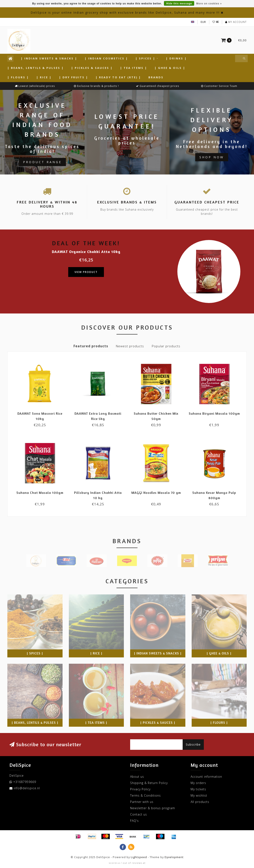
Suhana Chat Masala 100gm (40, 493)
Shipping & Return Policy (149, 783)
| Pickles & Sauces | (92, 68)
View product (86, 272)
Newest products (130, 346)
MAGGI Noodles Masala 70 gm (156, 493)
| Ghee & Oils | (170, 68)
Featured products (91, 346)
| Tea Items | (134, 68)
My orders (198, 783)
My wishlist (199, 795)
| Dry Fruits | (74, 77)
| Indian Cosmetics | (106, 58)
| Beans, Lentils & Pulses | (36, 68)
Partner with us (142, 802)
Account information (206, 777)
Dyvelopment (174, 857)
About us (137, 777)
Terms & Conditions (145, 795)
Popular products (166, 346)
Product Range (42, 162)
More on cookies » (209, 4)
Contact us (139, 814)
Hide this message (179, 4)
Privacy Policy (140, 789)
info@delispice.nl (27, 788)
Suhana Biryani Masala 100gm (214, 413)
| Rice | (44, 77)
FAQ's (134, 821)
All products (200, 802)
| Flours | (18, 77)
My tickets (198, 789)
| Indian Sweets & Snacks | (49, 58)
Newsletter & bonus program (153, 808)
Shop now (212, 157)
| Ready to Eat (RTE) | (118, 77)
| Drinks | (176, 58)
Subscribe (193, 744)
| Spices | (145, 58)
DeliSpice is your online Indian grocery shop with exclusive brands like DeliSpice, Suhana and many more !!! (125, 12)
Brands (156, 77)
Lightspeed (139, 857)
